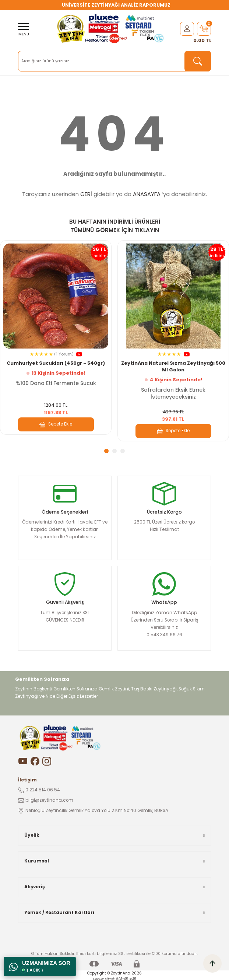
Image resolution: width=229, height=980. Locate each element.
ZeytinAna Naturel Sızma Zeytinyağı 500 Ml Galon (173, 366)
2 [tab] (114, 451)
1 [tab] (106, 451)
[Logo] (112, 29)
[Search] (114, 61)
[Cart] (204, 29)
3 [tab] (123, 451)
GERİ (86, 194)
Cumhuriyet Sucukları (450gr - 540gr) (56, 363)
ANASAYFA (147, 194)
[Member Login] (187, 29)
